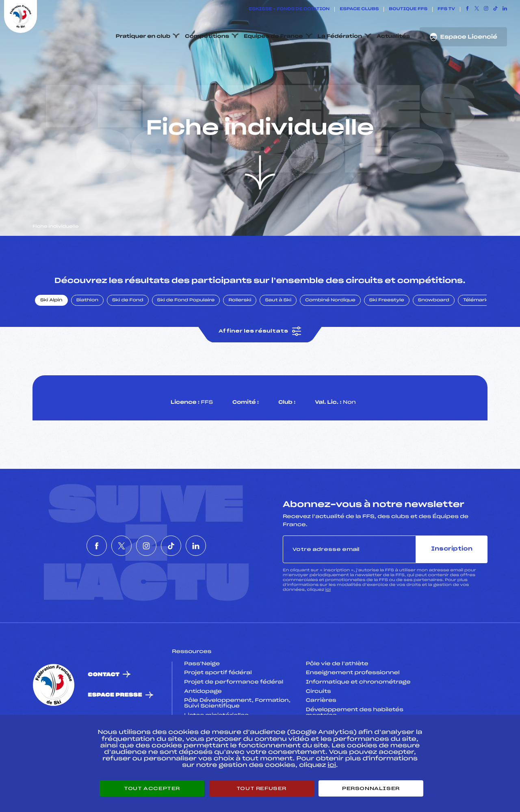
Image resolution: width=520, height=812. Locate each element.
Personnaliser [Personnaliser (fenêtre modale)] (371, 788)
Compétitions (207, 37)
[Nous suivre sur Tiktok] (495, 9)
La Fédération (340, 37)
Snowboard (434, 339)
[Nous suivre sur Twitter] (477, 9)
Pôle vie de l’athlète (337, 702)
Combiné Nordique (330, 339)
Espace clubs (359, 9)
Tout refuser (261, 788)
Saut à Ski (278, 339)
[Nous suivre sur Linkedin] (505, 9)
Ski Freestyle (387, 339)
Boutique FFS (408, 9)
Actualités (393, 37)
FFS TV (446, 9)
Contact (104, 713)
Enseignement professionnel (353, 712)
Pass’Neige (202, 702)
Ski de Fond (128, 339)
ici (328, 628)
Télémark (476, 339)
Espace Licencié (463, 37)
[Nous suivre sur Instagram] (486, 9)
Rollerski (240, 339)
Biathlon (87, 339)
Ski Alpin (51, 339)
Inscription (452, 587)
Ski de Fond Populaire (186, 339)
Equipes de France (273, 37)
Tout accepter (152, 788)
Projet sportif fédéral (218, 712)
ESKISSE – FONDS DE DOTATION (289, 9)
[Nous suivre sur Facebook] (467, 9)
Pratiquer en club (143, 37)
